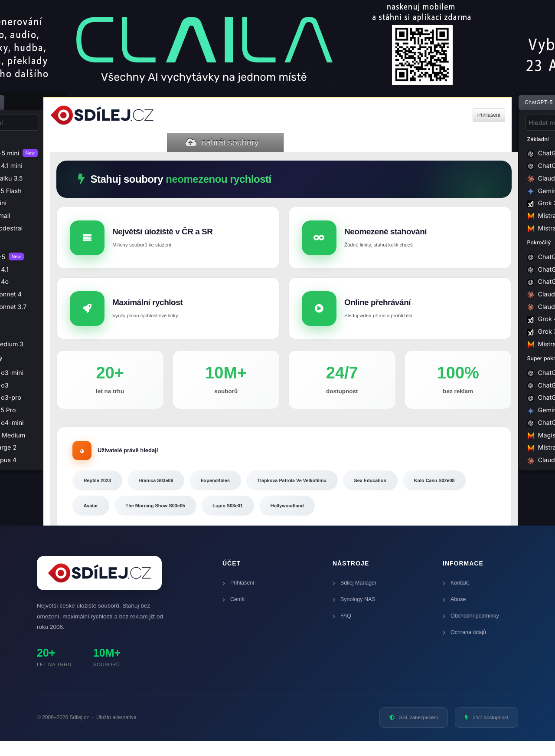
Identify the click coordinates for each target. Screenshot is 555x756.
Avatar (170, 519)
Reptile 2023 (101, 491)
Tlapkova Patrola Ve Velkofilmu (318, 491)
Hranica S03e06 (167, 491)
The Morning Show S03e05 (242, 519)
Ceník (233, 615)
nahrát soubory (222, 142)
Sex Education (406, 491)
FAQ (342, 631)
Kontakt (456, 598)
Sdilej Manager (354, 598)
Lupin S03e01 (323, 519)
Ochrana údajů (464, 648)
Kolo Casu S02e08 (108, 519)
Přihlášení (238, 598)
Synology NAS (354, 615)
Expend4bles (233, 491)
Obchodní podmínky (471, 631)
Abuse (454, 615)
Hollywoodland (390, 519)
